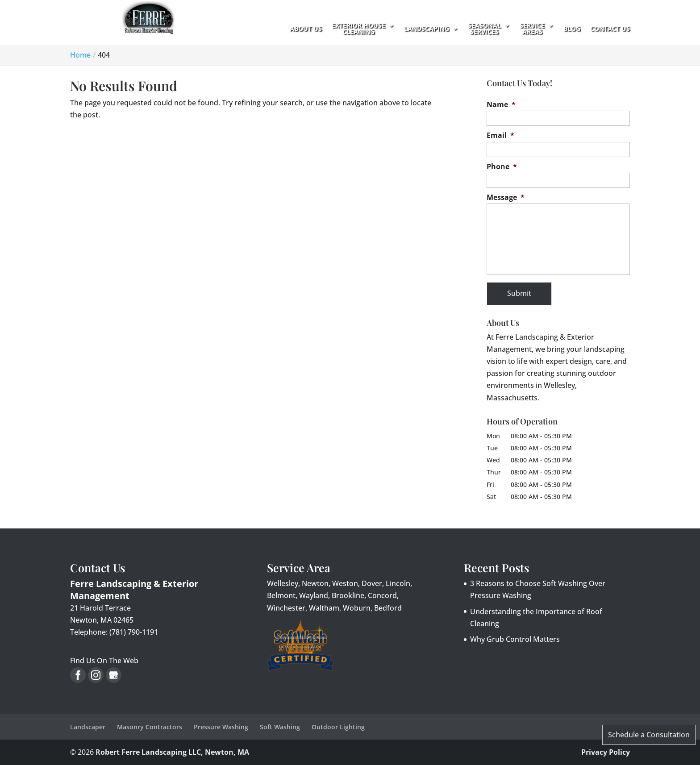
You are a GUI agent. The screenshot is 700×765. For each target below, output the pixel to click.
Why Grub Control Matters (515, 639)
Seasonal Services (484, 29)
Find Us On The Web (104, 661)
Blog (572, 29)
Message (506, 197)
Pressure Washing (221, 727)
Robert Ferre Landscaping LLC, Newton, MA (172, 752)
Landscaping (427, 29)
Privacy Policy (606, 752)
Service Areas (532, 29)
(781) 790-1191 (159, 72)
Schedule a (649, 735)
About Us (306, 29)
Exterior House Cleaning (358, 29)
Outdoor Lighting (338, 727)
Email (500, 135)
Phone (502, 167)
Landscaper (88, 727)
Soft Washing (280, 727)
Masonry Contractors (150, 727)
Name (501, 105)
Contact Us (610, 29)
